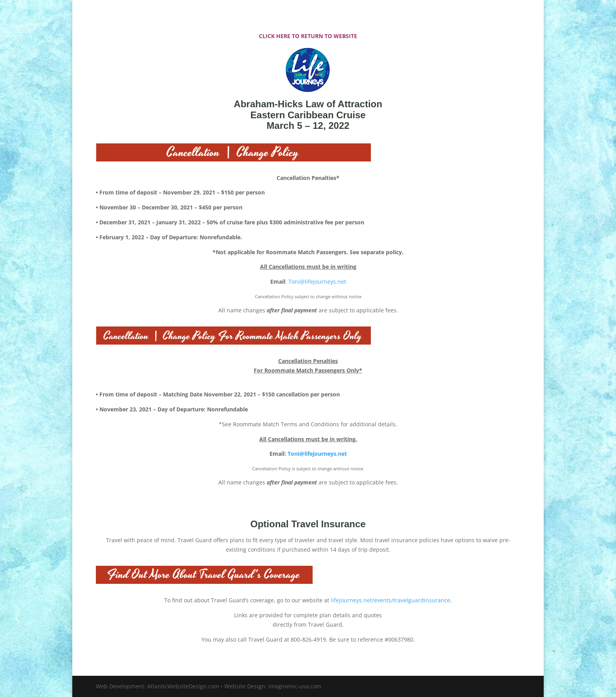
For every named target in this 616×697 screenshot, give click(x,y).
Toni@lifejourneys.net (317, 282)
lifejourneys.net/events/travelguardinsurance (390, 600)
